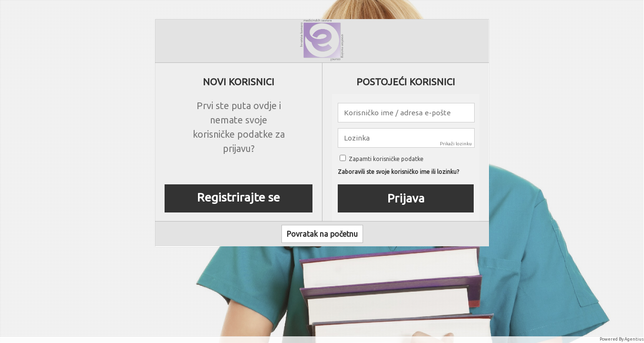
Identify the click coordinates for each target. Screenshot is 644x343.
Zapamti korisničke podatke (382, 159)
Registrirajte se (239, 197)
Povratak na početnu (322, 234)
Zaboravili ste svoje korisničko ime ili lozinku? (398, 172)
